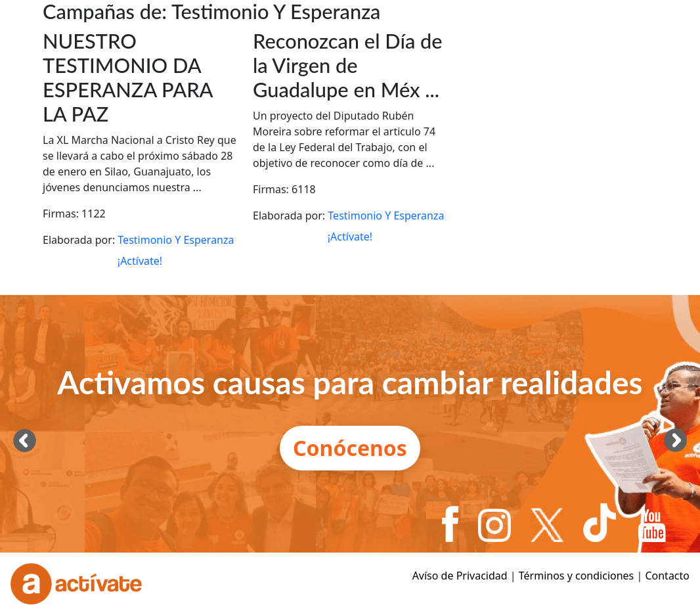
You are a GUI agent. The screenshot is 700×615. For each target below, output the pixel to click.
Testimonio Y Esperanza (176, 240)
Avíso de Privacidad (460, 576)
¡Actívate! (140, 261)
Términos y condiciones (577, 576)
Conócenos (350, 448)
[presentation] (25, 440)
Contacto (667, 576)
